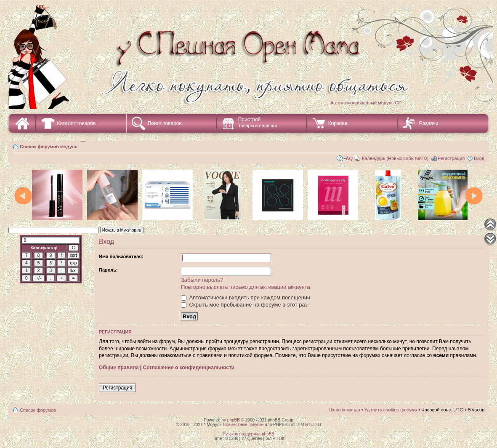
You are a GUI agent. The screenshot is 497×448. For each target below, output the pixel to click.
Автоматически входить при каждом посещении (246, 297)
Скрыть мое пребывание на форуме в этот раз (244, 305)
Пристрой (258, 122)
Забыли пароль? (202, 280)
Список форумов (38, 410)
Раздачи (429, 123)
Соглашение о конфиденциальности (189, 368)
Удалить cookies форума (391, 410)
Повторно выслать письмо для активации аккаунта (246, 287)
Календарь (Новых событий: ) (395, 158)
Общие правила (119, 368)
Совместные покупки (243, 425)
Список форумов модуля (49, 147)
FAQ (348, 158)
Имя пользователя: (121, 256)
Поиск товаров (165, 123)
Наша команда (344, 410)
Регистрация (451, 158)
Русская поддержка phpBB (248, 434)
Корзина (338, 123)
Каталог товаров (77, 123)
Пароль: (108, 270)
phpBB (234, 420)
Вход (479, 158)
